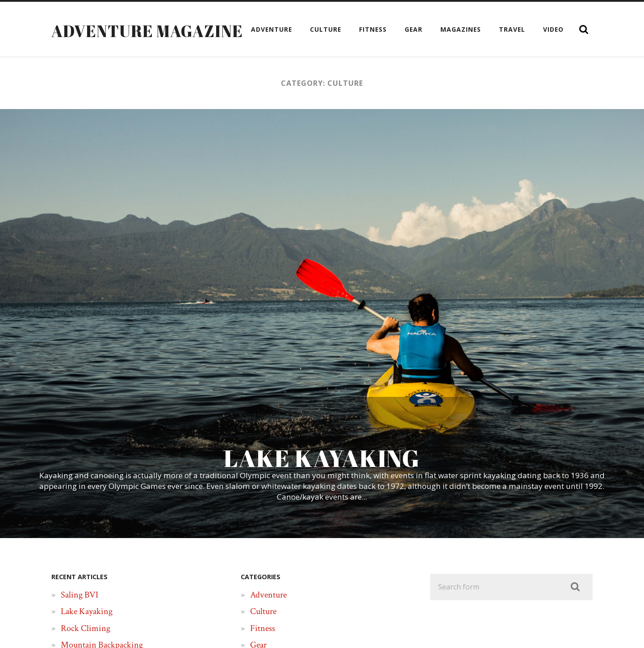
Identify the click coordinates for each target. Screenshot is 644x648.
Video (553, 29)
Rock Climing (86, 628)
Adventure (272, 29)
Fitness (373, 29)
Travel (512, 29)
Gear (414, 29)
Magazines (461, 29)
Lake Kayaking (87, 611)
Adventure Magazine (147, 31)
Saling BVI (79, 595)
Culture (326, 29)
